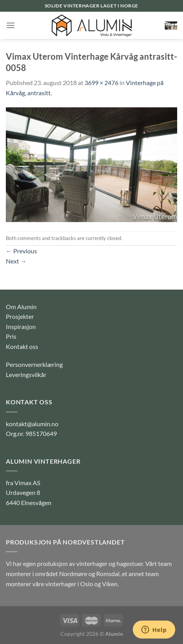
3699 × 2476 (101, 83)
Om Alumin (21, 307)
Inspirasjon (21, 326)
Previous (21, 251)
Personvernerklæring (34, 364)
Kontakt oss (22, 346)
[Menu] (11, 25)
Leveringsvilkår (26, 374)
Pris (11, 336)
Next (16, 261)
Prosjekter (20, 316)
